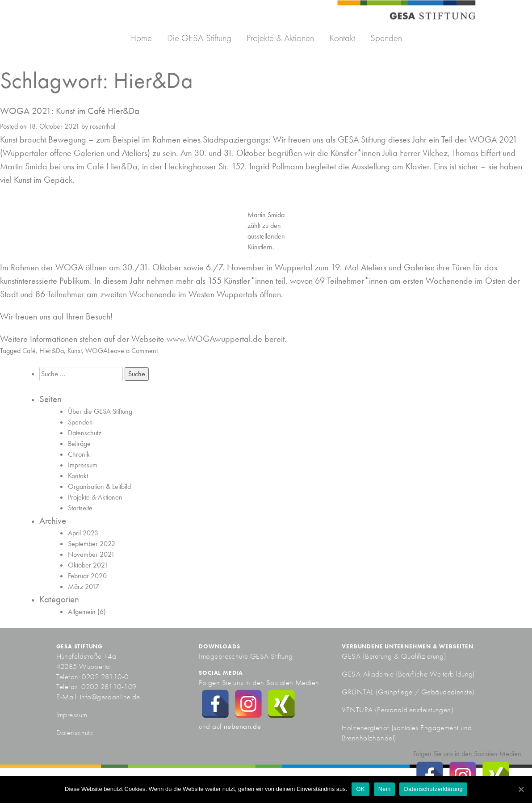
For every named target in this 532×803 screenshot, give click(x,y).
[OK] (521, 789)
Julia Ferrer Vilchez (415, 153)
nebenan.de (242, 726)
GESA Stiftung (362, 139)
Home (141, 38)
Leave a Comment (133, 351)
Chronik (79, 454)
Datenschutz (85, 433)
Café (29, 351)
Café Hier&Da (112, 166)
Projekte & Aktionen (280, 38)
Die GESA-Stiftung (199, 38)
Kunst (75, 351)
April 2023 (83, 533)
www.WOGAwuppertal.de (214, 339)
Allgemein (82, 612)
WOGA (96, 351)
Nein (385, 789)
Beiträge (79, 444)
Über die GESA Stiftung (100, 411)
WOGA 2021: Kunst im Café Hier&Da (70, 111)
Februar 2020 (87, 576)
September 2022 (92, 544)
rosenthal (103, 126)
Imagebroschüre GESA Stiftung (246, 656)
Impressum (83, 465)
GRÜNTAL (358, 692)
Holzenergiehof (365, 727)
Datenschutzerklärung (433, 789)
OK (360, 789)
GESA (352, 656)
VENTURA (358, 710)
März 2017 (84, 586)
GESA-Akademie (368, 674)
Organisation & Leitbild (99, 486)
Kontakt (342, 38)
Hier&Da (52, 351)
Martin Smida (24, 166)
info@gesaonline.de (110, 697)
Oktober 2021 (88, 565)
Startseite (80, 508)
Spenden (386, 38)
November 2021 (91, 554)
